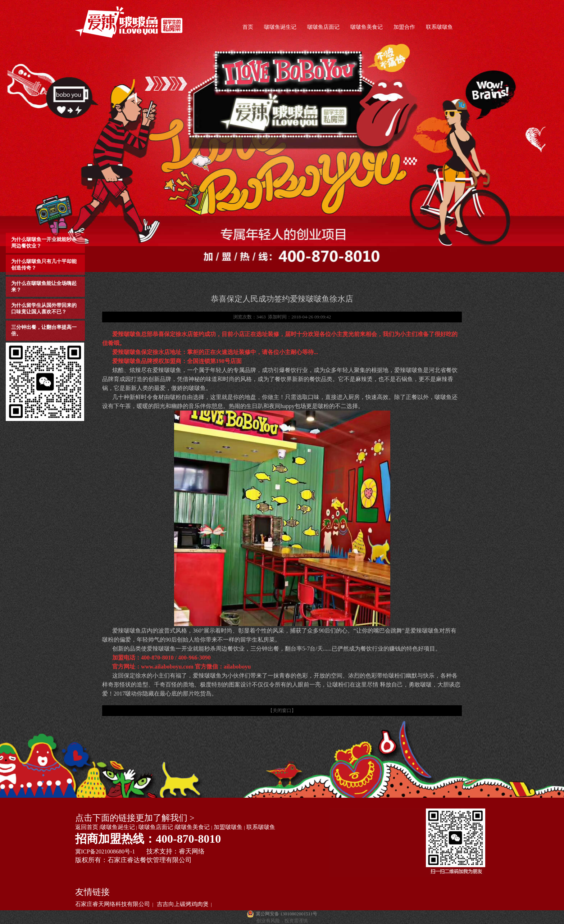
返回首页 (87, 827)
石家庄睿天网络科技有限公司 (113, 904)
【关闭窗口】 (282, 710)
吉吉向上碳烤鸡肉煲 (183, 904)
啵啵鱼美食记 (367, 27)
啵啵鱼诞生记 (280, 27)
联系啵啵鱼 (439, 27)
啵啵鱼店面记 (323, 27)
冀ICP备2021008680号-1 (105, 851)
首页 (248, 27)
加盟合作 (404, 27)
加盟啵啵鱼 (228, 827)
